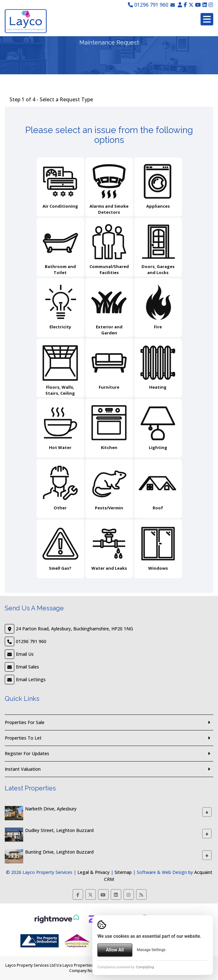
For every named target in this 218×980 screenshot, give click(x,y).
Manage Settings (151, 950)
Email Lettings (31, 679)
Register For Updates (27, 753)
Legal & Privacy (93, 872)
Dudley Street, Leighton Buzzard (59, 831)
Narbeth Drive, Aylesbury (51, 809)
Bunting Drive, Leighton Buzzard (59, 852)
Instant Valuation (23, 769)
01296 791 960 (148, 5)
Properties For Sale (25, 722)
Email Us (25, 654)
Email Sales (27, 667)
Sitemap (123, 872)
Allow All (115, 950)
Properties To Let (23, 738)
